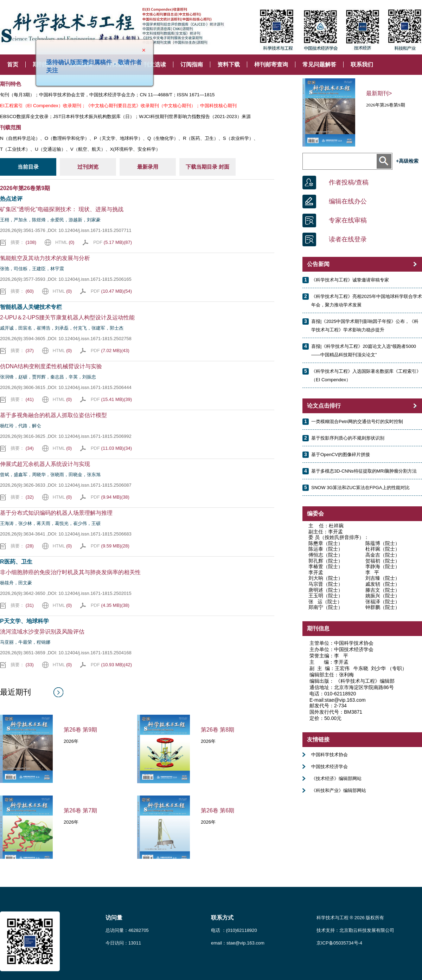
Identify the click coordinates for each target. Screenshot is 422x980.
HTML (65, 242)
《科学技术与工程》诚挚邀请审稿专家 (350, 280)
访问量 (114, 918)
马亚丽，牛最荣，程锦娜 (25, 642)
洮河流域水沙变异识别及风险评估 (42, 632)
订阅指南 (192, 64)
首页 (13, 64)
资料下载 (229, 64)
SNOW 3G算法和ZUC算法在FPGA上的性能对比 (360, 488)
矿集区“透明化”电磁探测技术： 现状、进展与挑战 (62, 209)
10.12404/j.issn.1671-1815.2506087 (95, 485)
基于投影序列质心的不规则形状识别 (348, 438)
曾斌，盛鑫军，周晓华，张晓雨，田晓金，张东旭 (50, 475)
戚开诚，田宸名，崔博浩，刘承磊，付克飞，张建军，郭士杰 (62, 328)
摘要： (23, 242)
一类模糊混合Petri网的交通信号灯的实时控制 (357, 421)
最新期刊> (379, 93)
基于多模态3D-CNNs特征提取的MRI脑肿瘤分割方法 (364, 471)
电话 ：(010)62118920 (234, 930)
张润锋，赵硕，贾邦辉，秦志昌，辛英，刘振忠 (48, 377)
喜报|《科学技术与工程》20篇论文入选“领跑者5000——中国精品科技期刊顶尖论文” (364, 351)
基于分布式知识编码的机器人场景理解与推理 (56, 513)
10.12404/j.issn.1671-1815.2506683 (95, 534)
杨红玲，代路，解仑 (21, 426)
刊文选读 (155, 64)
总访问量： (127, 930)
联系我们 (362, 64)
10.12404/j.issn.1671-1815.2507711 (95, 230)
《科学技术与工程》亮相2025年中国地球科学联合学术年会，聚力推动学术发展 (367, 301)
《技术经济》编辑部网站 (336, 778)
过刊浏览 (88, 167)
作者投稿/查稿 (349, 182)
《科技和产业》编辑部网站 (339, 790)
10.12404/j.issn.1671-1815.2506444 (95, 387)
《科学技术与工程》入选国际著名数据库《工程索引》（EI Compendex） (366, 375)
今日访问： (123, 943)
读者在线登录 (348, 239)
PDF (113, 242)
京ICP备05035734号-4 (339, 943)
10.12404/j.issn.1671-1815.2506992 (95, 436)
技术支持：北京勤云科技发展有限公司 (355, 930)
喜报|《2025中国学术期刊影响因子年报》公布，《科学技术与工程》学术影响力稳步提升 (365, 326)
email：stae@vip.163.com (238, 943)
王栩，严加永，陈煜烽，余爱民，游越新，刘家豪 (50, 220)
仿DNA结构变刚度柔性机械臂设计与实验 (51, 366)
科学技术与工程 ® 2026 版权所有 (350, 918)
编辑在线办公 (348, 201)
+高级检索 (407, 161)
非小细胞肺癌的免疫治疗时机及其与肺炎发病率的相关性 (70, 572)
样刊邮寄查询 (271, 64)
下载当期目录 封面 (207, 167)
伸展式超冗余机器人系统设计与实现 (45, 464)
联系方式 (222, 918)
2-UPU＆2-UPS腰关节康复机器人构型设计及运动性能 (67, 317)
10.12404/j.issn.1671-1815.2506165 (95, 279)
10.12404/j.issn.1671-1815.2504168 (95, 653)
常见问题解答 (319, 64)
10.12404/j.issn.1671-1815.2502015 (95, 593)
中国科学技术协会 (330, 755)
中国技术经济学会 (330, 767)
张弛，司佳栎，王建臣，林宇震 (32, 269)
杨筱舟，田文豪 (16, 583)
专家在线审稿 (348, 220)
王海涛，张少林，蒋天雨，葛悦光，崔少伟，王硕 (50, 523)
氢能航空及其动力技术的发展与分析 (45, 258)
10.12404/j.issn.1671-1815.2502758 (95, 339)
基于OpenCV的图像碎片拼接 (341, 455)
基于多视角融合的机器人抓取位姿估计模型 (53, 415)
